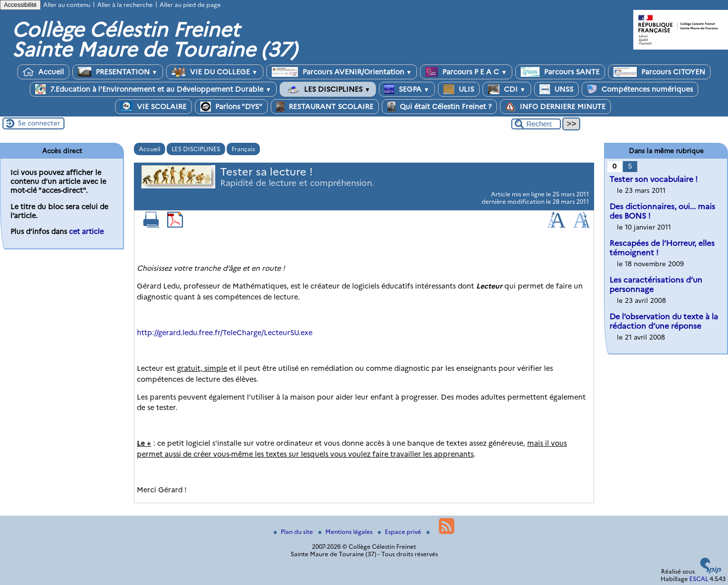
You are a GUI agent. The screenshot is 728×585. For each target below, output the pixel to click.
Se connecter (39, 123)
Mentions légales (346, 532)
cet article (86, 232)
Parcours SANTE (560, 72)
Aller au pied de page (190, 5)
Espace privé (400, 532)
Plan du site (294, 532)
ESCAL (699, 579)
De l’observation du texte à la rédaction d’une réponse (664, 321)
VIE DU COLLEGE (215, 72)
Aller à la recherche (125, 5)
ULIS (459, 89)
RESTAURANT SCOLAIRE (325, 107)
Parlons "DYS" (231, 107)
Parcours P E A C (466, 72)
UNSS (556, 89)
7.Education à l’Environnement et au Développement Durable (153, 89)
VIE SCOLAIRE (153, 107)
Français (243, 149)
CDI (507, 89)
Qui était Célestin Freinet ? (439, 107)
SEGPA (407, 89)
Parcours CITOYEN (659, 72)
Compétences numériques (640, 89)
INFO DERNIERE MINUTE (555, 107)
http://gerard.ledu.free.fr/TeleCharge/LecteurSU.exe (225, 333)
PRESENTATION (118, 72)
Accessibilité (20, 5)
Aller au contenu (67, 5)
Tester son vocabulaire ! (654, 179)
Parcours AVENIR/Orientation (342, 72)
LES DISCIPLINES (328, 89)
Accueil (43, 72)
